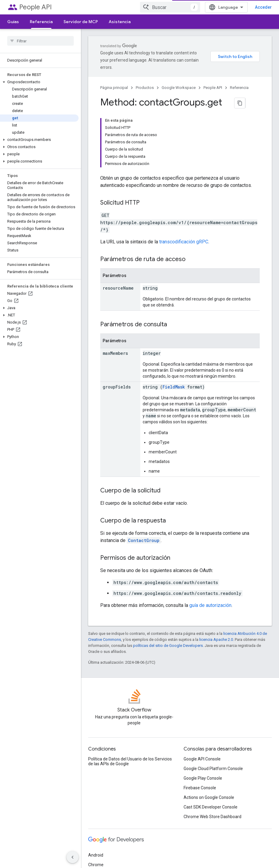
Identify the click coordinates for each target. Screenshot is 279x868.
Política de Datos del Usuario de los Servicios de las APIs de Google (130, 699)
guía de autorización (210, 541)
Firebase (96, 812)
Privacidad (127, 855)
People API (36, 7)
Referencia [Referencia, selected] (41, 22)
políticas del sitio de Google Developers (168, 581)
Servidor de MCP (81, 22)
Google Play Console (203, 715)
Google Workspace (179, 80)
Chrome (96, 802)
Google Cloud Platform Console (213, 706)
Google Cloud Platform (110, 821)
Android (96, 792)
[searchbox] (40, 41)
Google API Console (202, 696)
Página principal (114, 80)
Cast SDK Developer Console (211, 744)
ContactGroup (144, 476)
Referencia (239, 80)
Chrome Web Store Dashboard (212, 754)
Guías (13, 22)
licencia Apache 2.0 (216, 575)
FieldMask (174, 322)
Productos (145, 80)
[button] (39, 82)
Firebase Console (200, 725)
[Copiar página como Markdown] (233, 96)
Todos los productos (107, 831)
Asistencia (120, 22)
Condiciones (100, 855)
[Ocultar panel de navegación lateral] (73, 857)
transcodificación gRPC (184, 177)
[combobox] (183, 7)
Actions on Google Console (209, 735)
